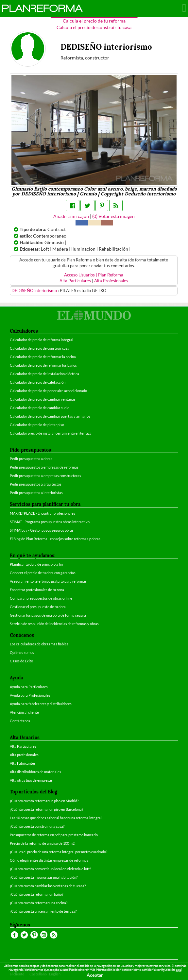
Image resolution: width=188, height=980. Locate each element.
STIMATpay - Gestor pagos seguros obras (42, 530)
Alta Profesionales (111, 281)
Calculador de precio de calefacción (38, 382)
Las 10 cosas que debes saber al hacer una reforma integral (56, 818)
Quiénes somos (22, 652)
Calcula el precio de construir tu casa (94, 27)
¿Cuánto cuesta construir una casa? (37, 826)
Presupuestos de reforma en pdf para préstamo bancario (54, 835)
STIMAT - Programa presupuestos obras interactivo (50, 522)
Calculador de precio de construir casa (40, 348)
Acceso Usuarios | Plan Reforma (94, 275)
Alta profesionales (24, 755)
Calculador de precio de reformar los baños (43, 365)
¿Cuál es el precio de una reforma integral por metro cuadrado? (59, 852)
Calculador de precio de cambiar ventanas (43, 399)
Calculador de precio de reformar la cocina (43, 357)
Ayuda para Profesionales (30, 695)
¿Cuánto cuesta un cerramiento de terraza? (43, 911)
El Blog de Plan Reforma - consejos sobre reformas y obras (55, 539)
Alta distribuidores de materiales (35, 772)
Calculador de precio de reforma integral (42, 340)
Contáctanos (20, 721)
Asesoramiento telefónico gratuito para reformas (48, 581)
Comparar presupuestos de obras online (41, 598)
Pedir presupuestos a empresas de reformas (44, 467)
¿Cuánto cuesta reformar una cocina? (39, 903)
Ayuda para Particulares (29, 687)
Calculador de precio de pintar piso (37, 425)
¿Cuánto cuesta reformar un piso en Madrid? (44, 801)
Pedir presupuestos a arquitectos (36, 484)
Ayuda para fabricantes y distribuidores (41, 704)
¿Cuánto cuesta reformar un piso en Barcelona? (46, 809)
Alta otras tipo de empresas (31, 780)
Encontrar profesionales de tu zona (37, 590)
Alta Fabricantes (23, 763)
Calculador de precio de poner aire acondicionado (48, 391)
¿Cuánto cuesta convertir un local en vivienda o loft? (50, 869)
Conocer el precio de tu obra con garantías (43, 573)
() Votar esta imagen (113, 216)
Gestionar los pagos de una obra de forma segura (48, 615)
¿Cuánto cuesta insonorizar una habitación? (44, 877)
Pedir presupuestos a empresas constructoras (45, 476)
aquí (179, 970)
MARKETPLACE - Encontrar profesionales (43, 513)
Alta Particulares (75, 281)
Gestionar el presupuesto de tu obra (38, 607)
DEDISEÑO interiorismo (35, 291)
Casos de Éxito (21, 661)
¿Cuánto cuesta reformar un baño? (36, 894)
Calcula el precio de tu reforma (94, 21)
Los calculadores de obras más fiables (39, 644)
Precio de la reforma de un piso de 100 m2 (42, 843)
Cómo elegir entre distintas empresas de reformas (49, 860)
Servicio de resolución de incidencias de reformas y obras (54, 624)
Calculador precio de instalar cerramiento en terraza (51, 433)
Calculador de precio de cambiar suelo (40, 408)
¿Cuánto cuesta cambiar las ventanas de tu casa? (48, 886)
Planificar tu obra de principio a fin (36, 564)
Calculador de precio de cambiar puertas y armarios (50, 416)
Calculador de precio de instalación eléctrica (44, 374)
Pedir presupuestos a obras (31, 459)
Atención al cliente (24, 712)
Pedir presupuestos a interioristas (36, 493)
